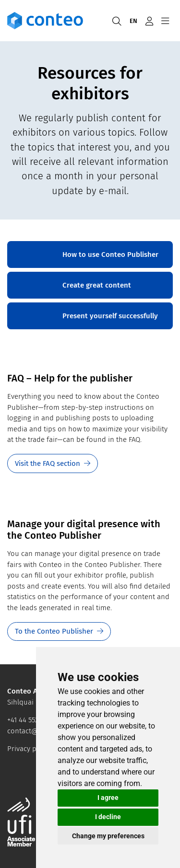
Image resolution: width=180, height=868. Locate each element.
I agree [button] (108, 798)
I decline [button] (108, 817)
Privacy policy (29, 749)
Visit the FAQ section (48, 463)
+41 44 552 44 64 (32, 720)
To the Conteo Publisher (54, 631)
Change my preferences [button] (108, 836)
